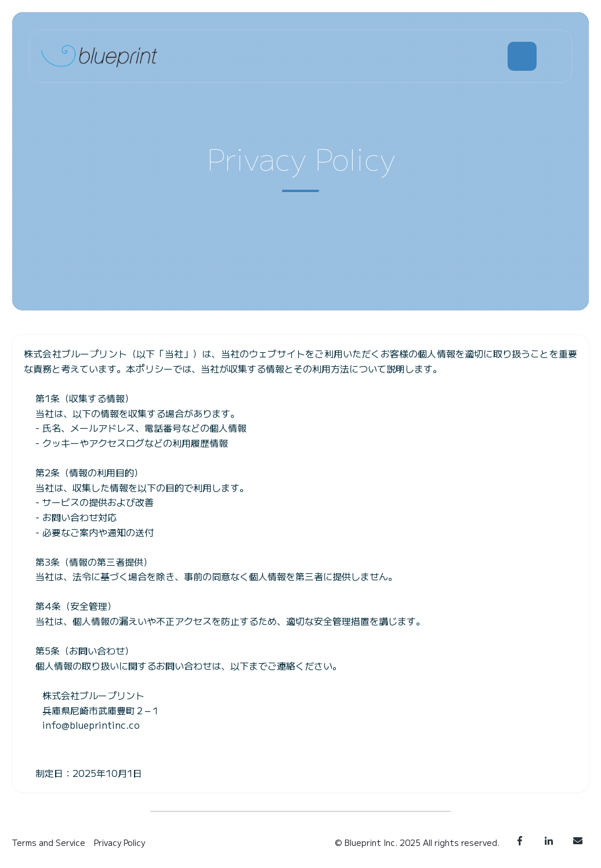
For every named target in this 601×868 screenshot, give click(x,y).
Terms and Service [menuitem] (48, 842)
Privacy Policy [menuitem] (120, 842)
